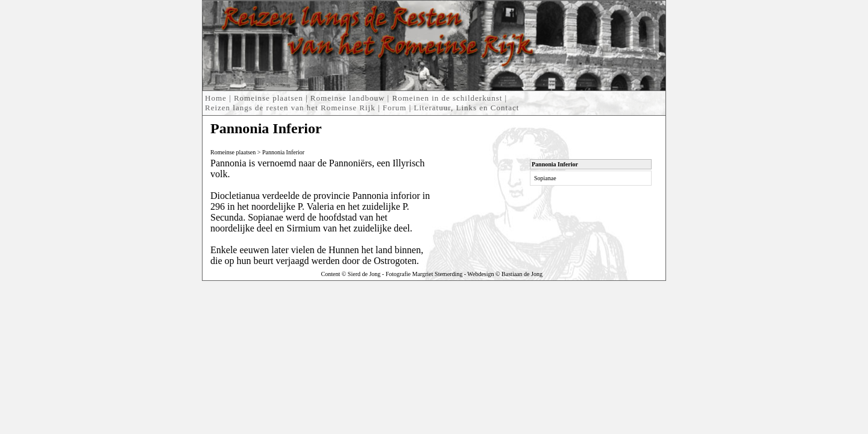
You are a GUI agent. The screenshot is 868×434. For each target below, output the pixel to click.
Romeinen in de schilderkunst (447, 98)
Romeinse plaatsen (269, 98)
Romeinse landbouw (348, 98)
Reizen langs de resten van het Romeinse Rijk (290, 108)
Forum (395, 108)
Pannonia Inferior (283, 152)
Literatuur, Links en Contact (467, 108)
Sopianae (545, 178)
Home (216, 98)
